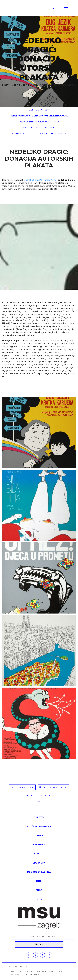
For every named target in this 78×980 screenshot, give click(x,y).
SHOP (39, 890)
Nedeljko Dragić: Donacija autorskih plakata (39, 116)
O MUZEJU (39, 817)
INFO (39, 899)
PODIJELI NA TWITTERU (38, 795)
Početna (6, 85)
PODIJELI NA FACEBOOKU (53, 787)
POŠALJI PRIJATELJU (22, 787)
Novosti (39, 854)
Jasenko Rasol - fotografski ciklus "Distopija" (39, 134)
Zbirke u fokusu (31, 85)
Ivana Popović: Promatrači (39, 128)
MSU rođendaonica (39, 872)
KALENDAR (39, 845)
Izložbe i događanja (39, 826)
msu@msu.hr (33, 974)
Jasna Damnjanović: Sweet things (39, 122)
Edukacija (39, 863)
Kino (39, 881)
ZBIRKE (17, 85)
